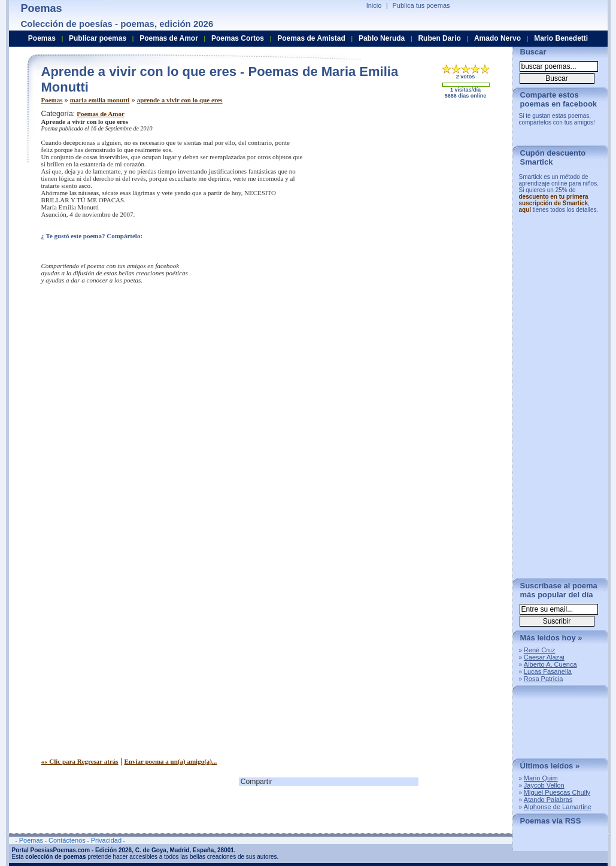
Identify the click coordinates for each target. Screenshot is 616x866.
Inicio (374, 5)
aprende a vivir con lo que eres (180, 100)
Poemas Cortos (238, 38)
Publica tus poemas (421, 5)
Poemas (52, 100)
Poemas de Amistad (311, 38)
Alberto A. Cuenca (550, 664)
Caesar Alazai (544, 657)
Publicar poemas (98, 38)
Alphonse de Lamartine (558, 807)
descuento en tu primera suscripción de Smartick (554, 200)
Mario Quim (541, 778)
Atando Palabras (548, 800)
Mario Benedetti (561, 38)
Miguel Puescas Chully (557, 792)
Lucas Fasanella (548, 671)
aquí (525, 210)
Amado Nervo (497, 38)
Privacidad (106, 840)
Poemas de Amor (100, 114)
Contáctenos (67, 840)
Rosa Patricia (543, 679)
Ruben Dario (439, 38)
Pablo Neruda (382, 38)
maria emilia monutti (100, 100)
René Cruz (540, 650)
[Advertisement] (403, 193)
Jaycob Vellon (544, 785)
